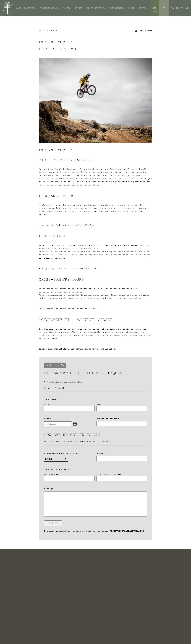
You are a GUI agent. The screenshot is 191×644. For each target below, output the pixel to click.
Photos (67, 8)
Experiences (117, 8)
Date (47, 419)
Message (49, 489)
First (47, 404)
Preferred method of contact (62, 453)
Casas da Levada (26, 8)
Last (99, 404)
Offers (143, 8)
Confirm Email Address (109, 474)
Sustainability (96, 8)
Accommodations (49, 8)
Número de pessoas (108, 419)
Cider (131, 8)
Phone (100, 454)
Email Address (52, 474)
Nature (79, 8)
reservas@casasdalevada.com (127, 531)
